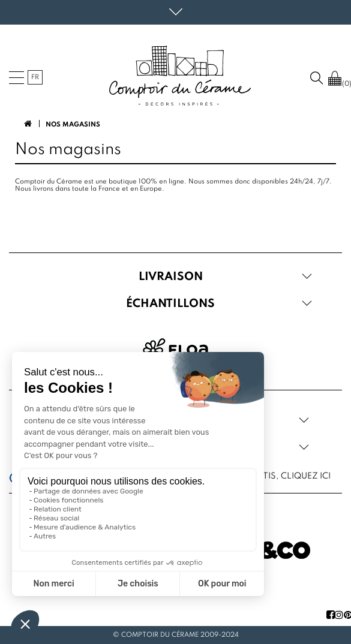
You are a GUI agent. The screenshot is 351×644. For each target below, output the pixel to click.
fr (35, 77)
